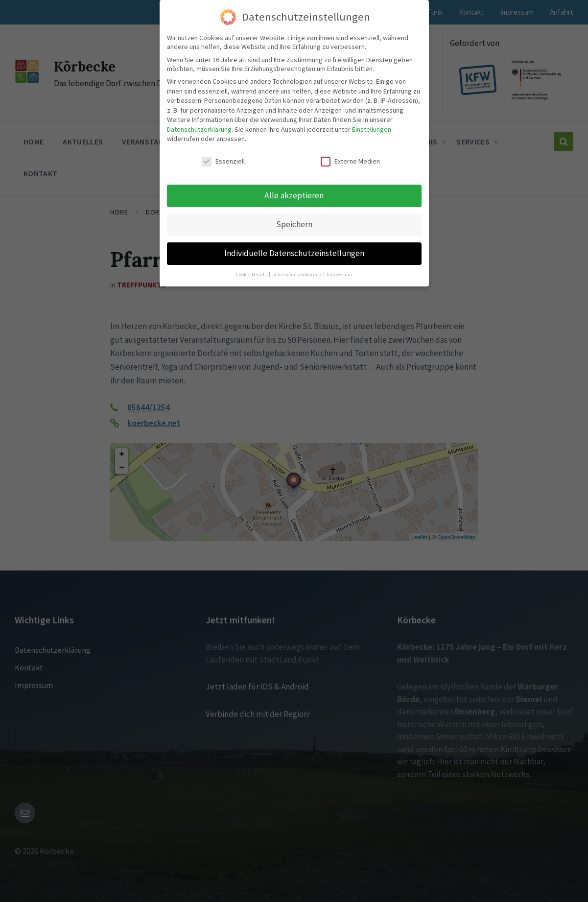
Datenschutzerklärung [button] (297, 272)
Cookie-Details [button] (252, 272)
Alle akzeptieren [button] (294, 193)
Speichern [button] (294, 222)
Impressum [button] (339, 272)
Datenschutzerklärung (199, 127)
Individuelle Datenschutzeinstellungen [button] (294, 251)
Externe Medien (350, 159)
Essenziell (223, 159)
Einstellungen (372, 127)
